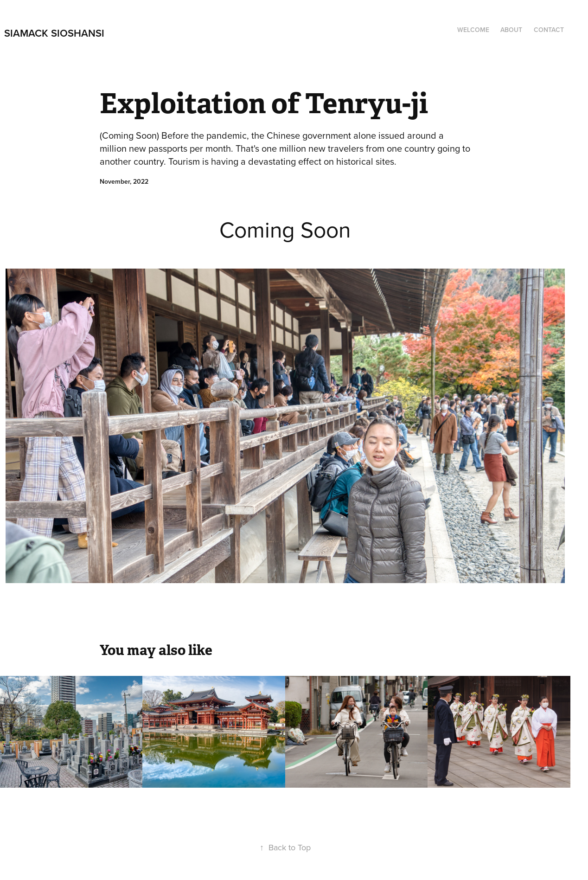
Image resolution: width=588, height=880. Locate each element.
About (511, 30)
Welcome (473, 30)
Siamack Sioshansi (54, 33)
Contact (549, 30)
